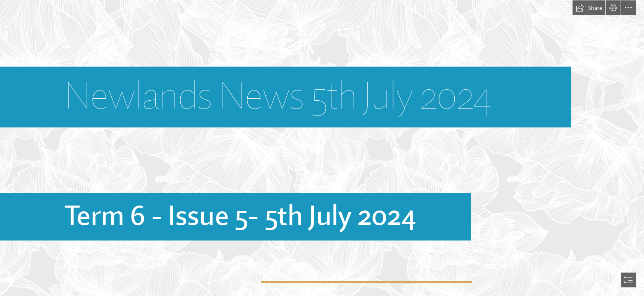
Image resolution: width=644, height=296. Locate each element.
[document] (322, 148)
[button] (589, 8)
